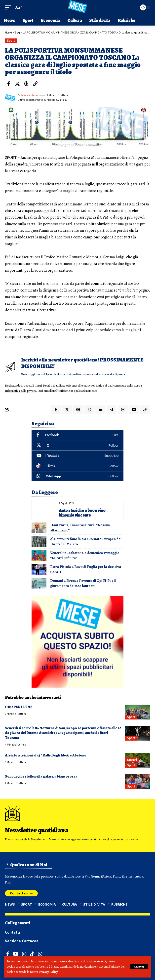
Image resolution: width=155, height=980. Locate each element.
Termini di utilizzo (54, 385)
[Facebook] (77, 435)
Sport (11, 41)
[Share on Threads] (26, 84)
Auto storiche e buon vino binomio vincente (82, 513)
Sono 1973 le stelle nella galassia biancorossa (41, 776)
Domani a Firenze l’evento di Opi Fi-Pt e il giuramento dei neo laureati (83, 583)
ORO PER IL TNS (19, 707)
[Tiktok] (77, 466)
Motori (132, 760)
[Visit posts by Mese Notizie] (10, 98)
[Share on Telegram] (112, 410)
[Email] (134, 410)
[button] (139, 967)
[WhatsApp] (77, 476)
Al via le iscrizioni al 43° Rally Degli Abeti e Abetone (46, 755)
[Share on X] (17, 84)
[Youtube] (77, 456)
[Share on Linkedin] (100, 410)
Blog (17, 32)
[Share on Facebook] (8, 84)
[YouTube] (16, 954)
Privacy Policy (48, 972)
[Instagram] (24, 954)
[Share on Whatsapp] (89, 410)
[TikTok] (32, 954)
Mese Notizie (30, 95)
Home (8, 32)
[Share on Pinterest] (78, 410)
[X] (77, 445)
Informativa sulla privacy (20, 391)
